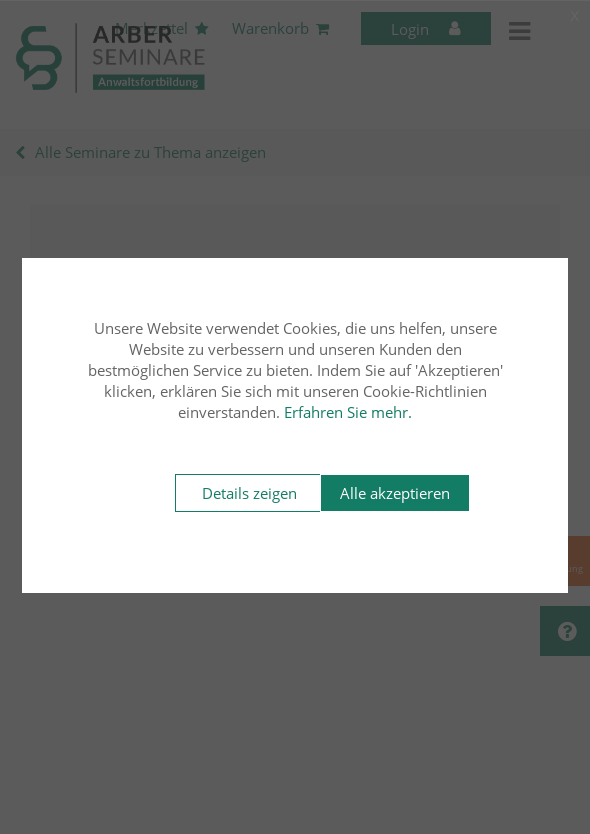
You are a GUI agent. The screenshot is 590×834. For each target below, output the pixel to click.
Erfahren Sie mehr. (348, 412)
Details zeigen (249, 493)
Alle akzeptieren (395, 493)
